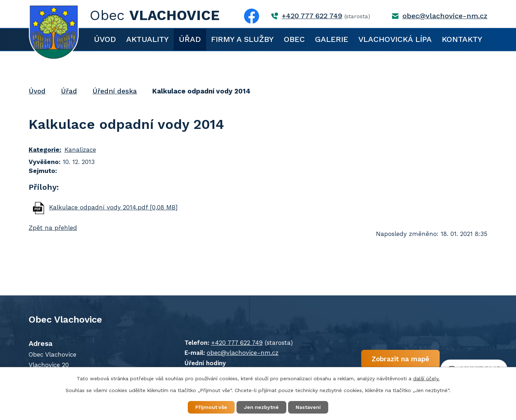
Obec (294, 39)
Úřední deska (115, 91)
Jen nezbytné (261, 407)
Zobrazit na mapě (400, 359)
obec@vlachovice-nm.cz (445, 16)
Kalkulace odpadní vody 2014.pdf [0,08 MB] (113, 207)
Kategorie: (45, 150)
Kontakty (462, 39)
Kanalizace (80, 150)
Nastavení (308, 407)
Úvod (105, 39)
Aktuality (147, 39)
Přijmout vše (211, 407)
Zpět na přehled (53, 228)
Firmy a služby (242, 39)
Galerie (332, 39)
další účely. (426, 378)
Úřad (190, 39)
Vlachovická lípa (395, 39)
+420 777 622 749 (312, 16)
